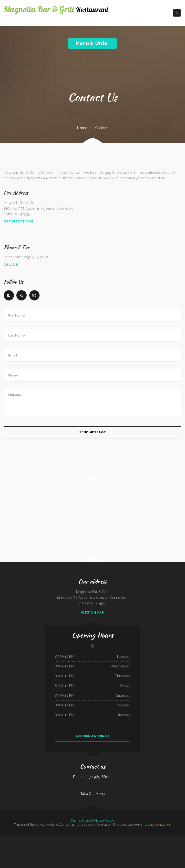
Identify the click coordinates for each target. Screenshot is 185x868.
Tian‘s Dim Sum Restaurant (89, 849)
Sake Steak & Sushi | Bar (58, 844)
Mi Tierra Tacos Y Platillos (86, 838)
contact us (163, 825)
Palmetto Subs (171, 844)
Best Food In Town (65, 849)
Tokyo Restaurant (98, 838)
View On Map (92, 612)
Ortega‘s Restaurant (181, 844)
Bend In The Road (99, 844)
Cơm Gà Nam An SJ (71, 849)
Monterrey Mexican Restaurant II (35, 844)
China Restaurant (163, 838)
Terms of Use (81, 821)
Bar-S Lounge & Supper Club (131, 844)
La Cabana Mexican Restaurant (122, 844)
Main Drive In (77, 849)
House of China (105, 844)
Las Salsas (72, 838)
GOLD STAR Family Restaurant (171, 838)
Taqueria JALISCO (72, 844)
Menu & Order (92, 43)
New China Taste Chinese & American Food (108, 838)
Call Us (11, 265)
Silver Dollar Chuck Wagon (113, 844)
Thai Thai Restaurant (67, 838)
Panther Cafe (55, 838)
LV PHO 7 (176, 844)
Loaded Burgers (82, 849)
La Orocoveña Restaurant (119, 838)
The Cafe (20, 844)
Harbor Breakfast (43, 838)
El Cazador (51, 844)
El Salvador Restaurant (140, 844)
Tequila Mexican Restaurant (45, 844)
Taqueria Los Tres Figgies (119, 849)
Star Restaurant (50, 838)
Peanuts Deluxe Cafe (28, 838)
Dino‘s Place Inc (165, 844)
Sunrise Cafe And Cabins (127, 838)
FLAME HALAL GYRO (9, 838)
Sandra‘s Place (96, 849)
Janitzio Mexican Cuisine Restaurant (104, 849)
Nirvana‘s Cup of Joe (179, 838)
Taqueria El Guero (94, 844)
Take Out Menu (93, 794)
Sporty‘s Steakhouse (134, 838)
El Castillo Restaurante (66, 844)
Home (82, 128)
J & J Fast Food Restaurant (86, 844)
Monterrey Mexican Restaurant (9, 844)
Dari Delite (16, 844)
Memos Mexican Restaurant (36, 838)
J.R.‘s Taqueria (93, 838)
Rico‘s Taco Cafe (3, 838)
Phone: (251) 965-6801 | (92, 777)
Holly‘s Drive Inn (60, 838)
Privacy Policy (104, 821)
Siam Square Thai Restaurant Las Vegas (143, 838)
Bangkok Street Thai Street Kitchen (157, 844)
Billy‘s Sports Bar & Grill (25, 844)
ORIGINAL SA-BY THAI (147, 844)
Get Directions (18, 221)
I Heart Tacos (112, 849)
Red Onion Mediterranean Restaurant (19, 838)
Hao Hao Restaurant (78, 838)
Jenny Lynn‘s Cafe (78, 844)
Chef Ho (159, 838)
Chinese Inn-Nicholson (153, 838)
